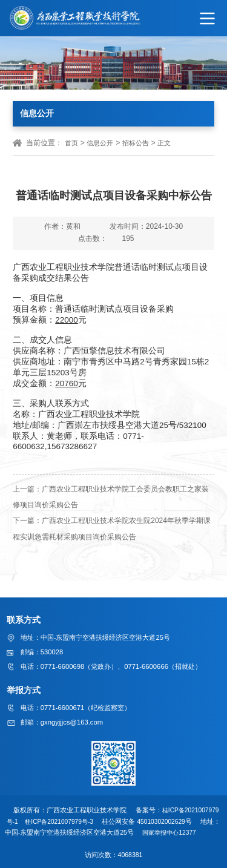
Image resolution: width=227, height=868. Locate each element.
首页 (71, 143)
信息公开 (100, 143)
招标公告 (136, 143)
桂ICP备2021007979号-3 (66, 821)
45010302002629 (170, 821)
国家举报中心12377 (186, 832)
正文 (164, 143)
